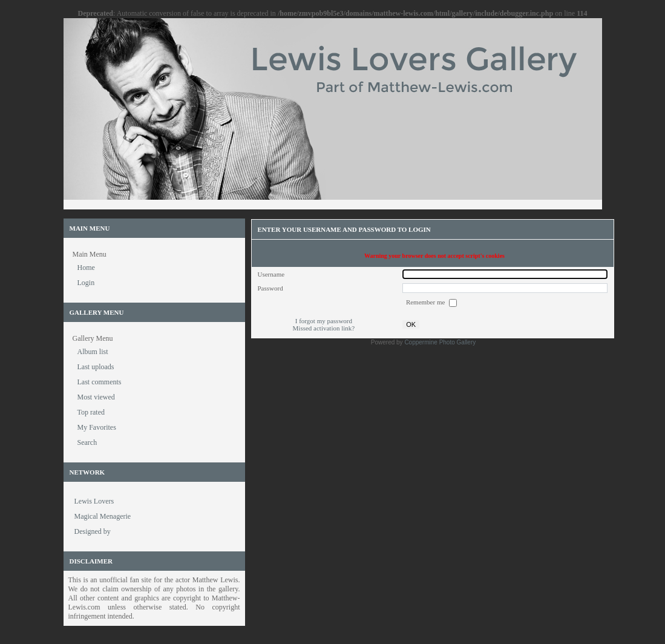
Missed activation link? (324, 328)
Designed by (93, 531)
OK (411, 324)
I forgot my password (324, 321)
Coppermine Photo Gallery (440, 342)
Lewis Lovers (94, 501)
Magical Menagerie (103, 516)
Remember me (426, 302)
